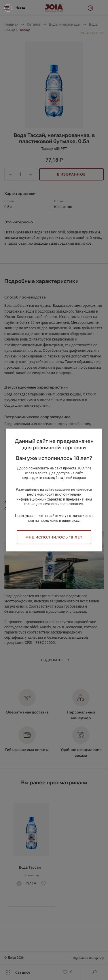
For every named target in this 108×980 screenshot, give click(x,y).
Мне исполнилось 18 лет (54, 537)
